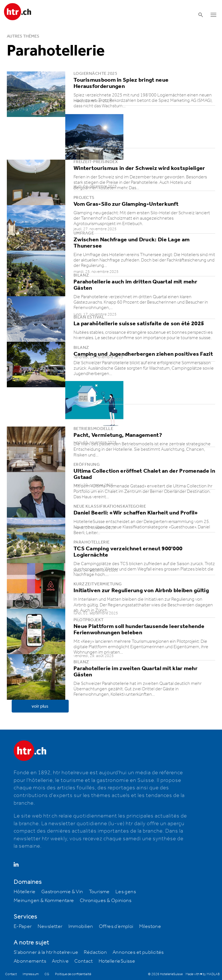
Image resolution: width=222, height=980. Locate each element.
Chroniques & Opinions (106, 901)
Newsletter (50, 927)
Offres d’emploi (116, 927)
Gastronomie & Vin (62, 892)
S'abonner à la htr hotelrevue (46, 952)
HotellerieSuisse (117, 961)
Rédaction (95, 952)
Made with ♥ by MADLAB (203, 974)
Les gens (126, 892)
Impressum (31, 974)
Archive (60, 961)
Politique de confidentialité (73, 974)
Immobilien (81, 927)
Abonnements (30, 961)
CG (47, 974)
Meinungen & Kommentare (44, 901)
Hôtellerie (25, 892)
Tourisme (99, 892)
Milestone (150, 927)
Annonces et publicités (138, 952)
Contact (84, 961)
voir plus (40, 706)
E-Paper (23, 927)
